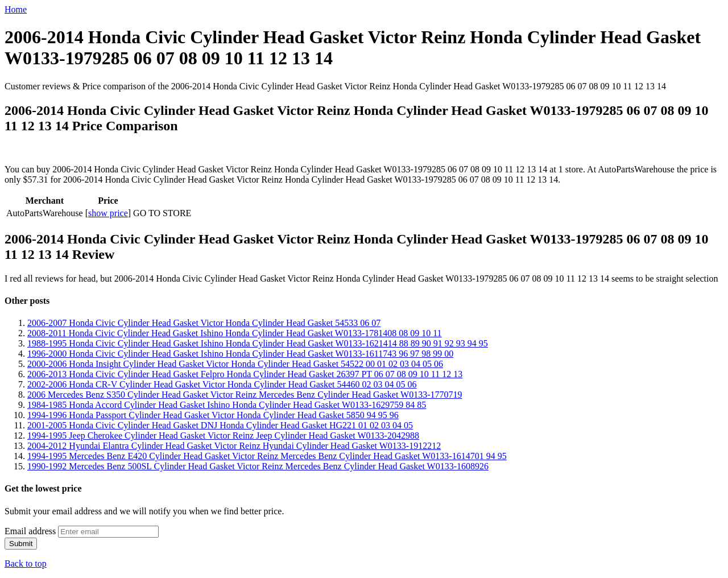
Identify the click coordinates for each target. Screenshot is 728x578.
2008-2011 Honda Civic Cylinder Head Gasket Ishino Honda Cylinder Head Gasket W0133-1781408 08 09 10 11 (235, 333)
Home (16, 9)
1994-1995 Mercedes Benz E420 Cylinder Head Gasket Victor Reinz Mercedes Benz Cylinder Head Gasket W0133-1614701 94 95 (267, 456)
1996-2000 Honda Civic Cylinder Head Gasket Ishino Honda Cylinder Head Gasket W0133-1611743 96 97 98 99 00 (240, 354)
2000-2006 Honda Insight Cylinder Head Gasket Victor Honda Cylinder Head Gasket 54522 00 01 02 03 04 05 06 (235, 364)
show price (108, 213)
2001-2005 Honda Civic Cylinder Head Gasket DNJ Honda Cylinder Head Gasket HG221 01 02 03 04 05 (220, 425)
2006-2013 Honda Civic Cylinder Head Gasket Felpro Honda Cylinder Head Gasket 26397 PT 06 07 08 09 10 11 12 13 (245, 374)
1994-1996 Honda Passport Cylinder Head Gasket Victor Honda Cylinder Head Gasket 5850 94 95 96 (213, 415)
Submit (21, 544)
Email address (30, 531)
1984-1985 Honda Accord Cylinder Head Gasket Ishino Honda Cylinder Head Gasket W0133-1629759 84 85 (227, 405)
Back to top (26, 563)
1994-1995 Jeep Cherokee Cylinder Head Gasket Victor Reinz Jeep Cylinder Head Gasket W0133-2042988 (223, 435)
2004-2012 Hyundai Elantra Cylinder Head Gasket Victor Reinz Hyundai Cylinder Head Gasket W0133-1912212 (234, 446)
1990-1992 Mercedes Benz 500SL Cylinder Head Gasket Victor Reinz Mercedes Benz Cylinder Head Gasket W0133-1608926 (258, 466)
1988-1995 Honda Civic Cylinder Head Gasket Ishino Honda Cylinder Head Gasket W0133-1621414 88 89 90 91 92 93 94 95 (258, 343)
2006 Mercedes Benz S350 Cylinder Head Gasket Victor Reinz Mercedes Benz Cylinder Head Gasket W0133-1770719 (245, 395)
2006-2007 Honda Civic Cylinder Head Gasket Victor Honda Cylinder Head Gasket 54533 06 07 (204, 323)
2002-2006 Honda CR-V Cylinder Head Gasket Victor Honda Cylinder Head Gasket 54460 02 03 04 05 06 (222, 384)
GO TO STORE (162, 213)
